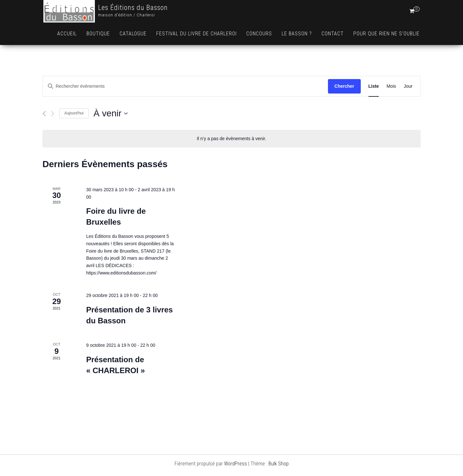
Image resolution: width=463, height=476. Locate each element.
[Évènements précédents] (44, 114)
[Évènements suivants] (53, 114)
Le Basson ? (297, 34)
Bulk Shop (279, 464)
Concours (259, 34)
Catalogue (133, 34)
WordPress (236, 464)
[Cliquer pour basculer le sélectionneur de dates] (111, 113)
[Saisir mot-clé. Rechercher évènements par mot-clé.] (185, 86)
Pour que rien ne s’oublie (386, 34)
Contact (333, 34)
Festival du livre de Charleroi (196, 34)
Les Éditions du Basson (133, 8)
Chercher (344, 86)
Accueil (67, 34)
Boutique (98, 34)
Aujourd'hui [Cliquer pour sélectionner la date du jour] (74, 113)
